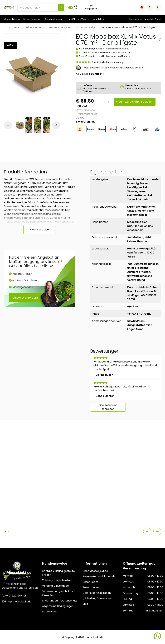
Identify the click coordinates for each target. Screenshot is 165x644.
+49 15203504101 (16, 596)
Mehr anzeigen (41, 230)
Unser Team (90, 582)
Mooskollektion (12, 19)
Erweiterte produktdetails (99, 576)
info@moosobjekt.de (18, 602)
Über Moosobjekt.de (95, 571)
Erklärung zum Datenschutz (60, 601)
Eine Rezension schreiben (108, 407)
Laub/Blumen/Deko (77, 19)
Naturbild (97, 19)
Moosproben (136, 19)
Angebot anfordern (26, 298)
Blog (85, 604)
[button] (9, 125)
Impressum (49, 612)
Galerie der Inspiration (97, 593)
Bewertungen (91, 587)
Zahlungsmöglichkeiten (57, 580)
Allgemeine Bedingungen (58, 606)
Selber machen (32, 19)
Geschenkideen (53, 19)
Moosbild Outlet (153, 19)
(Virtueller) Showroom (97, 598)
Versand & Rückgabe (56, 586)
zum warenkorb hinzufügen (136, 102)
